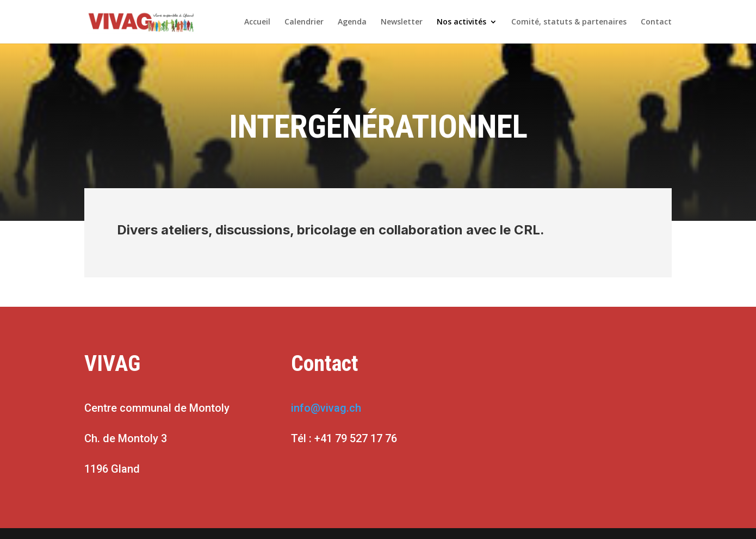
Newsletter (402, 22)
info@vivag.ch (326, 408)
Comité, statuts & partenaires (569, 22)
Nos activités (461, 22)
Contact (656, 22)
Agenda (352, 22)
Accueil (257, 22)
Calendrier (304, 22)
